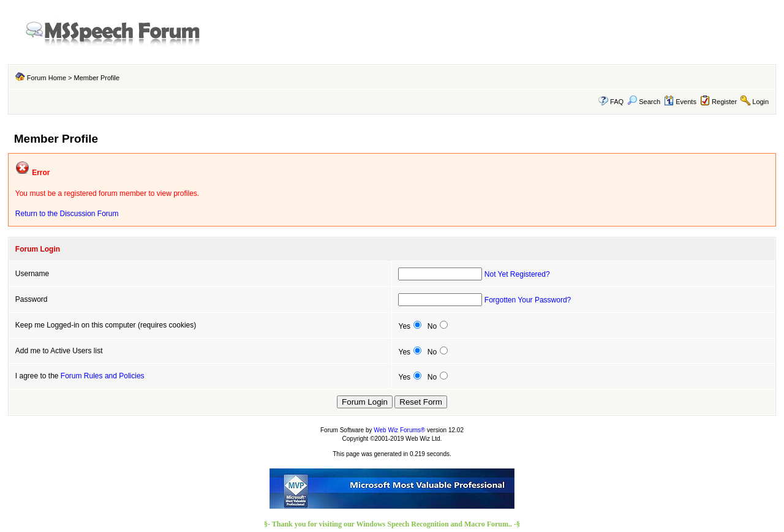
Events (680, 102)
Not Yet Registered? (517, 274)
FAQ (617, 102)
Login (760, 102)
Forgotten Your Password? (528, 300)
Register (724, 102)
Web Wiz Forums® (399, 430)
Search (644, 102)
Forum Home (47, 78)
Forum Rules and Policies (103, 376)
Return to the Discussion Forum (67, 214)
